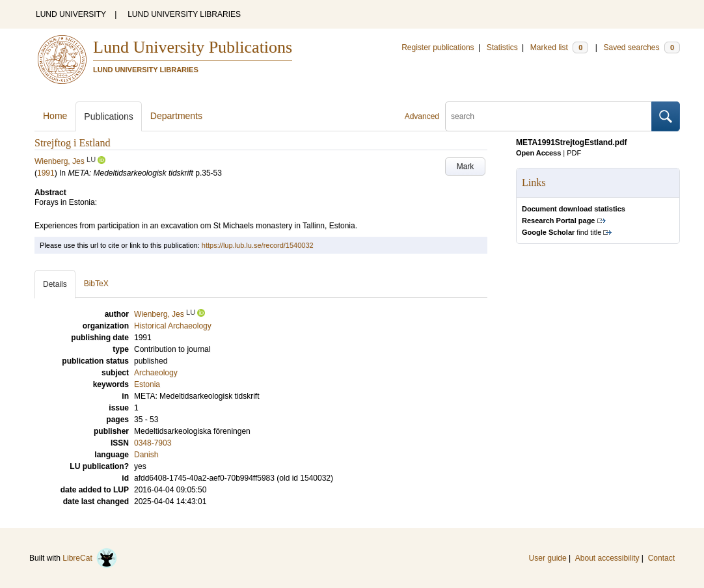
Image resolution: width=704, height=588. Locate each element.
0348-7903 (153, 443)
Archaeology (156, 373)
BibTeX (96, 284)
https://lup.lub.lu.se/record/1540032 (258, 245)
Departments (176, 116)
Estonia (147, 384)
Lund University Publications (193, 47)
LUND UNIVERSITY (71, 14)
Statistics (502, 47)
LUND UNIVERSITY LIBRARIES (184, 14)
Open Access (538, 153)
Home (55, 116)
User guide (548, 558)
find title (562, 232)
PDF (574, 153)
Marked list (559, 47)
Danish (146, 455)
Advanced (422, 116)
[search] (548, 116)
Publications (109, 116)
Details (55, 284)
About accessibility (607, 558)
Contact (661, 558)
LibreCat (90, 558)
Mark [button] (466, 167)
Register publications (438, 47)
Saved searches (642, 47)
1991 (46, 173)
